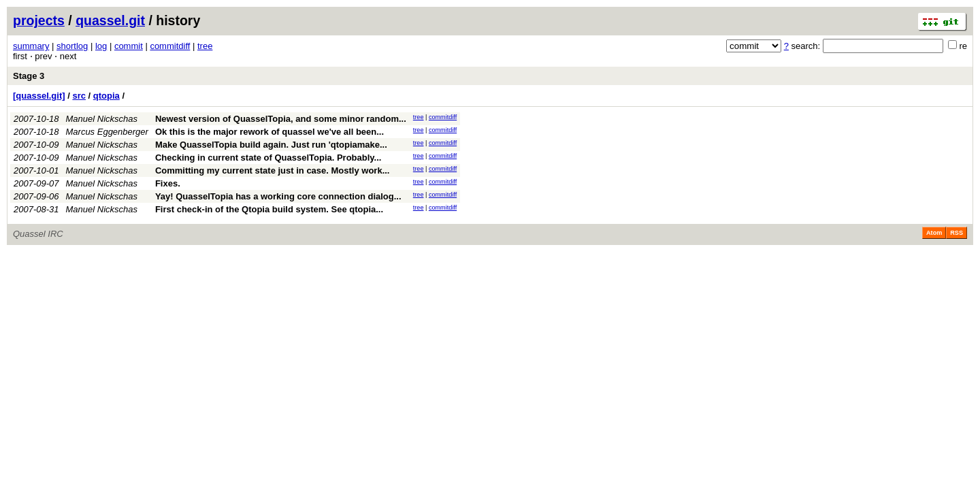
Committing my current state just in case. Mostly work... (273, 170)
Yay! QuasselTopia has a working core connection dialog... (278, 196)
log (101, 46)
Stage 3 (29, 76)
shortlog (72, 46)
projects (39, 20)
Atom (934, 233)
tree (205, 46)
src (79, 96)
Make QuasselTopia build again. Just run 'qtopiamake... (271, 145)
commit (129, 46)
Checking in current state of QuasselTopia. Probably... (268, 158)
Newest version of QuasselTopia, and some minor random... (281, 119)
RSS (957, 233)
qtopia (107, 96)
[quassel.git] (39, 96)
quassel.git (110, 20)
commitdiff (170, 46)
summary (31, 46)
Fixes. (168, 183)
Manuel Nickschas (102, 119)
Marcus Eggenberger (107, 132)
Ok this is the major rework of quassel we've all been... (269, 132)
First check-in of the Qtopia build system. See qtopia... (269, 209)
